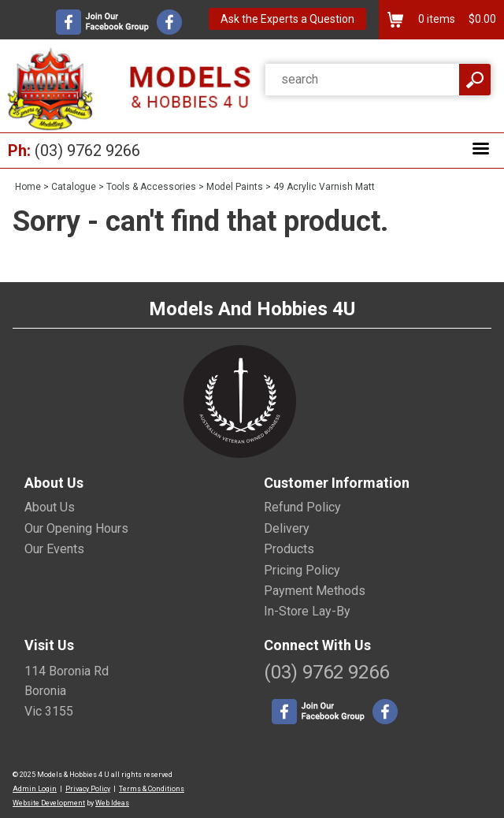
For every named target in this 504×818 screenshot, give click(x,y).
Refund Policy (302, 507)
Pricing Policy (302, 570)
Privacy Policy (88, 789)
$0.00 (481, 19)
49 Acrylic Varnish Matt (324, 187)
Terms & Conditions (152, 789)
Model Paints (235, 187)
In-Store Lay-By (307, 611)
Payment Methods (315, 591)
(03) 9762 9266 (87, 151)
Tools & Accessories (151, 187)
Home (28, 187)
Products (289, 549)
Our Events (54, 549)
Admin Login (35, 789)
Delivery (287, 528)
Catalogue (74, 187)
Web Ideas (112, 803)
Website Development (49, 803)
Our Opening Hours (76, 528)
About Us (50, 507)
